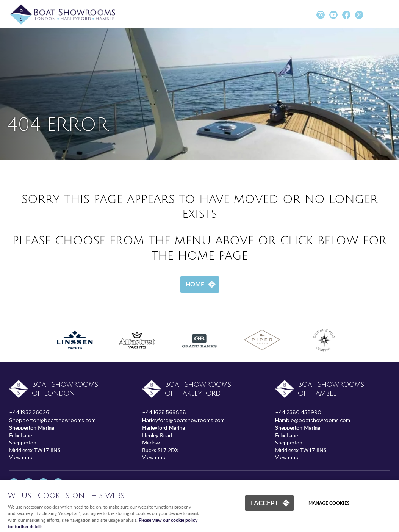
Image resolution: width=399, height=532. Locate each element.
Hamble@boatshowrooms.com (313, 420)
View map (21, 457)
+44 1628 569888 (164, 412)
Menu (386, 15)
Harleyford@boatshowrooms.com (183, 420)
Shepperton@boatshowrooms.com (52, 420)
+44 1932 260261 (30, 412)
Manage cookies (329, 503)
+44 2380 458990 (298, 412)
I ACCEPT (265, 503)
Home (195, 284)
